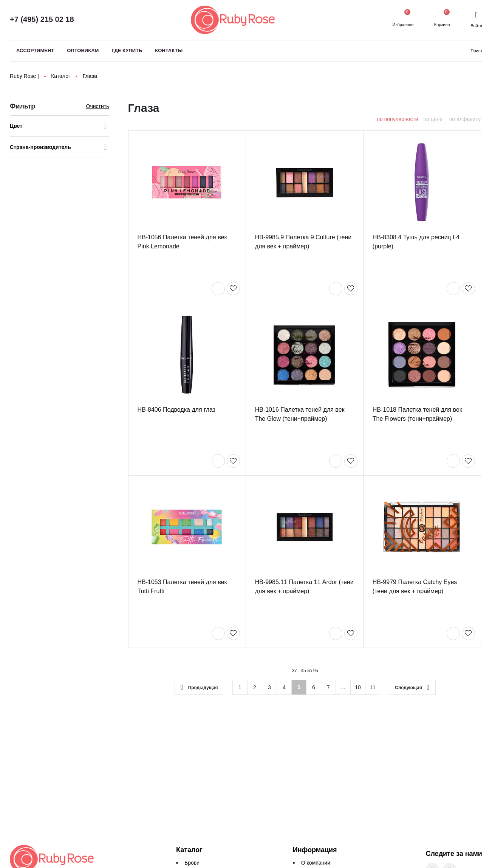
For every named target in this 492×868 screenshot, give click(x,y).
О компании (316, 863)
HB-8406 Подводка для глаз (177, 410)
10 (358, 688)
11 (373, 688)
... (343, 688)
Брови (192, 863)
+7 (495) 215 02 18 (42, 19)
